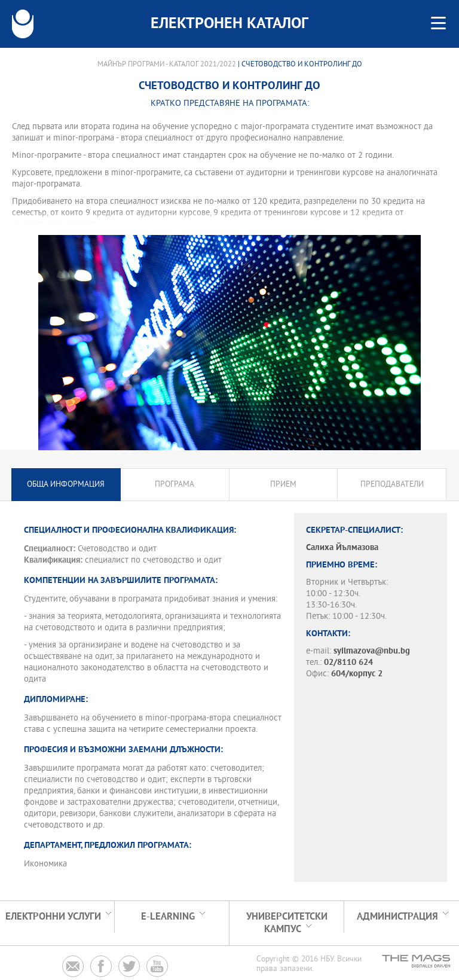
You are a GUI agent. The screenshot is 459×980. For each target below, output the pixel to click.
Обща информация (66, 485)
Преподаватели (392, 485)
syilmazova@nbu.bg (372, 651)
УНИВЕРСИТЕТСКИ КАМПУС (287, 923)
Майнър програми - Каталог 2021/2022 (167, 65)
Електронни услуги (53, 917)
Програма (175, 485)
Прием (283, 485)
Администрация (397, 917)
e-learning (168, 917)
